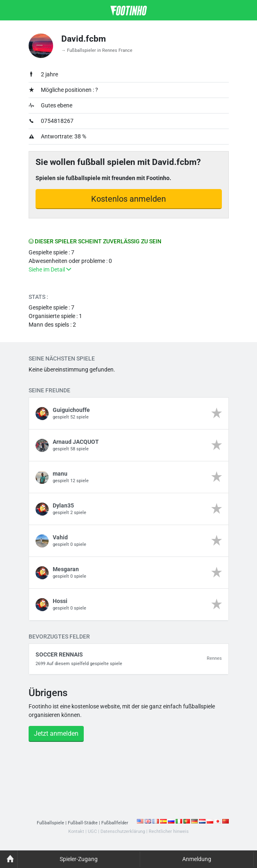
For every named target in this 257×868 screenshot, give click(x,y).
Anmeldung (197, 859)
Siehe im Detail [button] (50, 269)
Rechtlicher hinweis (169, 831)
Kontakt (76, 831)
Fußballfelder (115, 823)
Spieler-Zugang (79, 859)
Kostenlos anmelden (128, 199)
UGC (92, 831)
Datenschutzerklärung (123, 831)
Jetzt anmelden (56, 733)
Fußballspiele (50, 823)
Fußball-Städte (83, 823)
